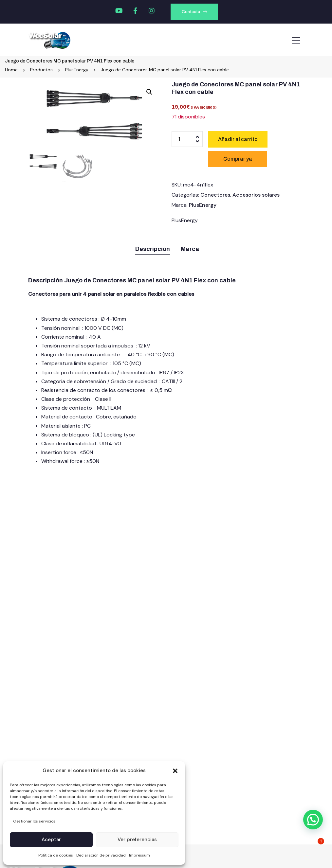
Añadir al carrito (238, 139)
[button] (175, 771)
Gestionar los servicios (34, 821)
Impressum (139, 855)
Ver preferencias (137, 840)
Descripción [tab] (153, 249)
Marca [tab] (190, 249)
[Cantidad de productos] (187, 139)
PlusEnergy (203, 205)
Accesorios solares (256, 195)
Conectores (215, 195)
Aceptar (51, 840)
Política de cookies (56, 855)
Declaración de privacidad (101, 855)
